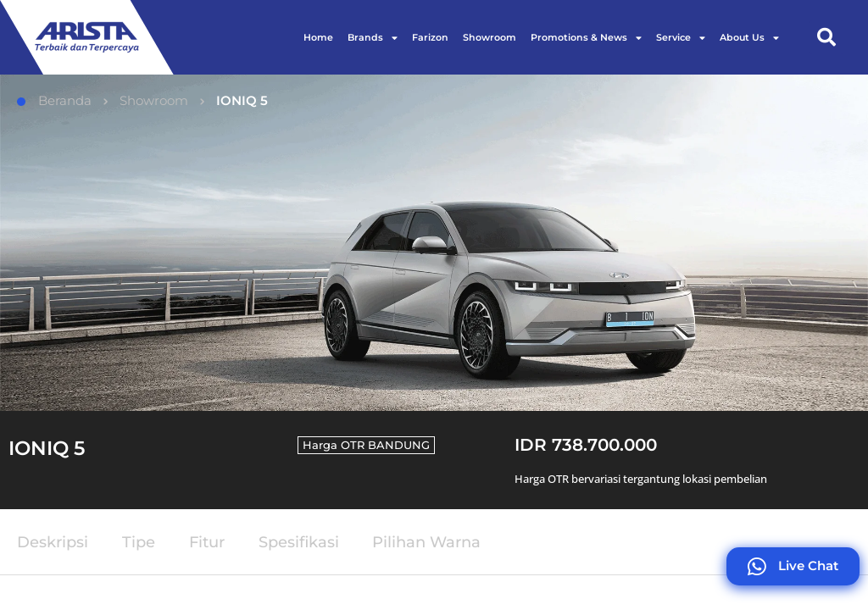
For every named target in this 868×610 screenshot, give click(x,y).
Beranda (54, 100)
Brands (373, 38)
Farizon (430, 37)
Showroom (490, 37)
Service (681, 38)
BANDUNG (399, 445)
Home (318, 37)
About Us (749, 38)
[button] (826, 37)
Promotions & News (586, 38)
